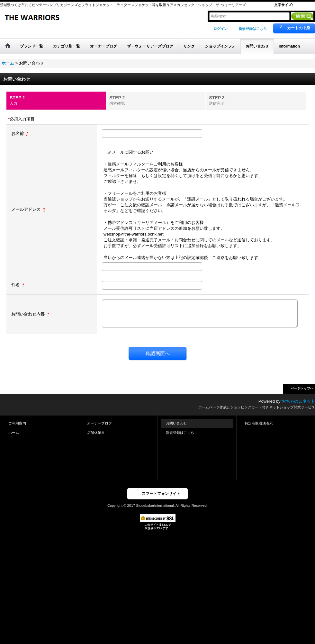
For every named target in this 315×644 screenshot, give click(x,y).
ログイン (221, 29)
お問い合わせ (176, 423)
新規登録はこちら (253, 29)
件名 (16, 285)
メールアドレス (27, 209)
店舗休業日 (96, 433)
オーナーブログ (99, 423)
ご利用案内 (17, 423)
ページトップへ (302, 388)
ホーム (14, 433)
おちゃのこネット (298, 401)
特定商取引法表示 (259, 423)
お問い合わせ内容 (29, 314)
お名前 (18, 134)
